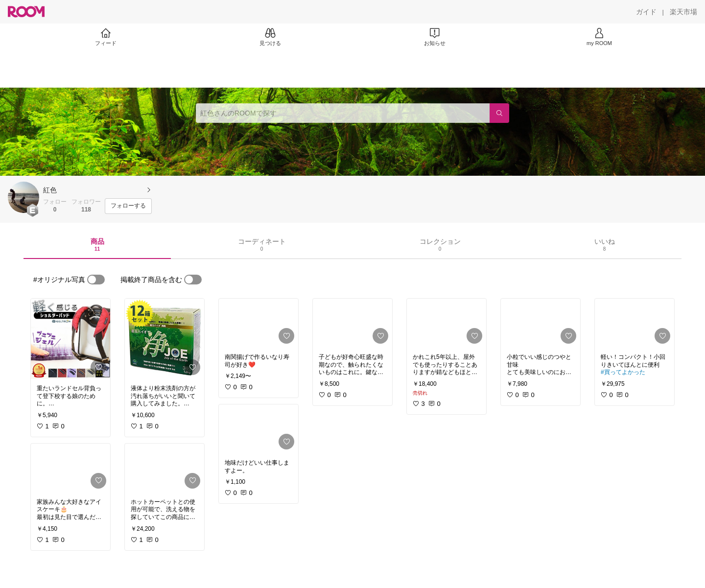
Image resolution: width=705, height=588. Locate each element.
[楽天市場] (683, 12)
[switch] (96, 280)
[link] (70, 339)
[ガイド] (646, 12)
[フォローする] (128, 206)
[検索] (499, 113)
